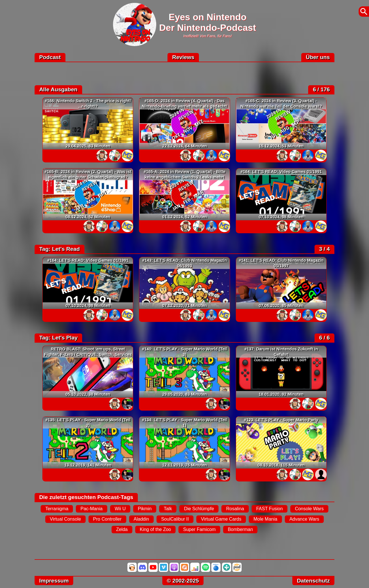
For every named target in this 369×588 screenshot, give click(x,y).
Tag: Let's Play (58, 338)
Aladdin (141, 519)
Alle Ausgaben (58, 89)
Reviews (183, 57)
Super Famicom (199, 529)
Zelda (122, 529)
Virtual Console (65, 519)
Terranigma (57, 509)
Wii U (120, 509)
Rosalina (235, 509)
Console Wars (309, 509)
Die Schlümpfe (199, 509)
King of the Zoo (156, 529)
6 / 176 (321, 89)
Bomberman (240, 529)
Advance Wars (304, 519)
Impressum (54, 581)
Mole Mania (265, 519)
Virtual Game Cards (221, 519)
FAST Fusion (270, 509)
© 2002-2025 (183, 581)
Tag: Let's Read (60, 249)
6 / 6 (324, 338)
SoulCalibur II (175, 519)
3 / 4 (324, 249)
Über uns (318, 57)
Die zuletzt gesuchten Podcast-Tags (86, 497)
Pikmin (145, 509)
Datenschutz (313, 581)
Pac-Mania (91, 509)
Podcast (50, 57)
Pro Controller (107, 519)
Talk (168, 509)
